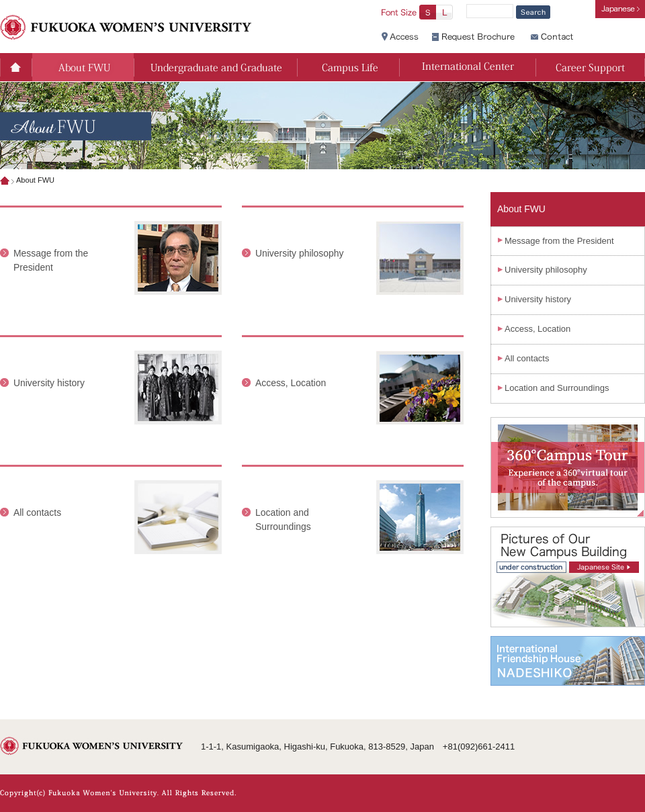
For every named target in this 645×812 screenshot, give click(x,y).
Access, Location (291, 383)
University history (49, 383)
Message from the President (559, 241)
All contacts (37, 512)
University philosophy (299, 253)
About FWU (521, 209)
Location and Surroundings (557, 388)
